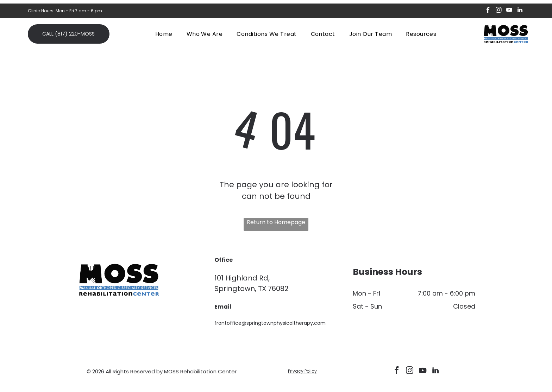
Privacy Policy (302, 371)
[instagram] (499, 11)
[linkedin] (520, 11)
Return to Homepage (276, 222)
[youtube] (509, 11)
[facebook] (488, 11)
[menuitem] (164, 34)
